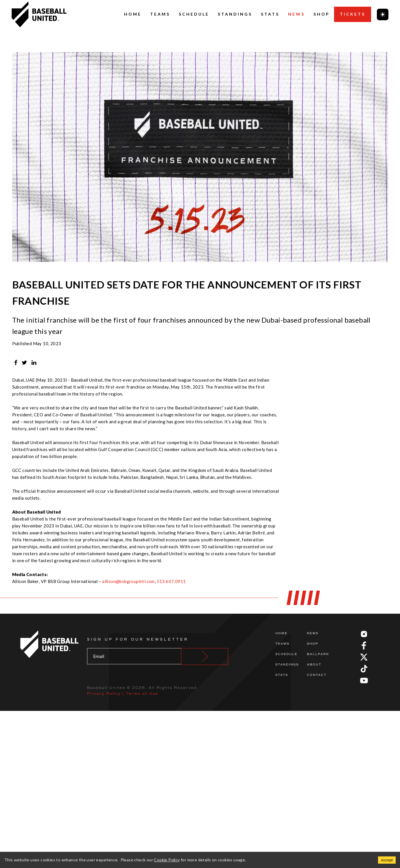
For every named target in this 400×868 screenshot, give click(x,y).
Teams (160, 14)
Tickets (353, 14)
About (314, 664)
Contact (317, 675)
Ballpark (318, 654)
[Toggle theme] (383, 14)
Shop (322, 14)
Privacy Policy (104, 694)
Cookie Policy (167, 860)
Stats (270, 14)
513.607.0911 (171, 581)
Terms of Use (142, 694)
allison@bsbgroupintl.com (128, 581)
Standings (235, 14)
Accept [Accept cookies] (387, 860)
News (296, 14)
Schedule (194, 14)
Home (133, 14)
